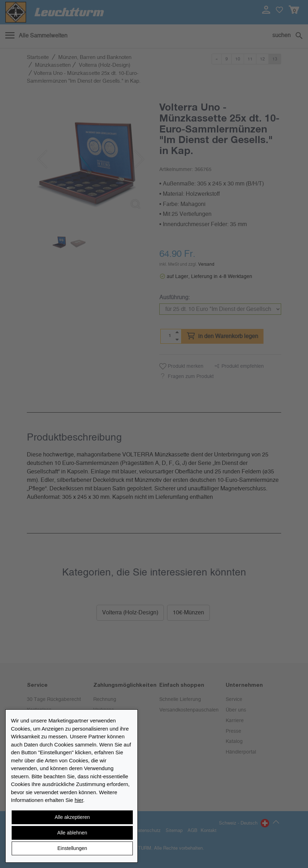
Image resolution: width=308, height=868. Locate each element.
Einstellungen (72, 848)
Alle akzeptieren (72, 817)
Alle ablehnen (72, 833)
